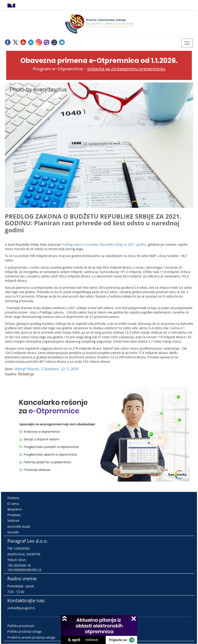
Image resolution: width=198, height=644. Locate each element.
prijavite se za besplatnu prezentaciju (126, 69)
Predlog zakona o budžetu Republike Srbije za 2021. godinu (104, 245)
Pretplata (14, 515)
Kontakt (13, 532)
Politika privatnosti (21, 626)
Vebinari (13, 521)
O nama (13, 504)
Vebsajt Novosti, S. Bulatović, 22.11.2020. (47, 369)
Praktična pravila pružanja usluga (31, 637)
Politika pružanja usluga (25, 631)
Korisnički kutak (19, 527)
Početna (13, 498)
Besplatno (15, 509)
